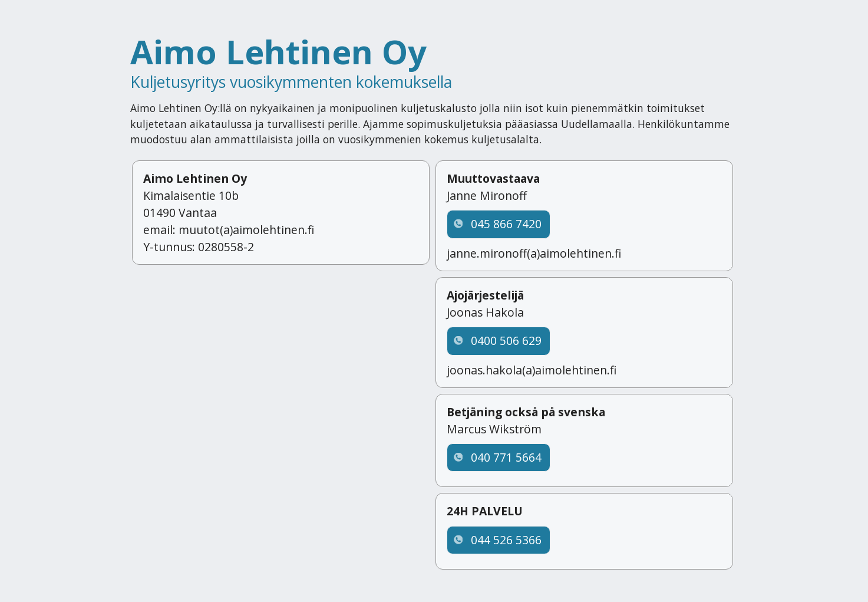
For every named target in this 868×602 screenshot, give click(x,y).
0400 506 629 (506, 341)
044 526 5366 (506, 540)
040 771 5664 (506, 457)
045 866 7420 (506, 224)
